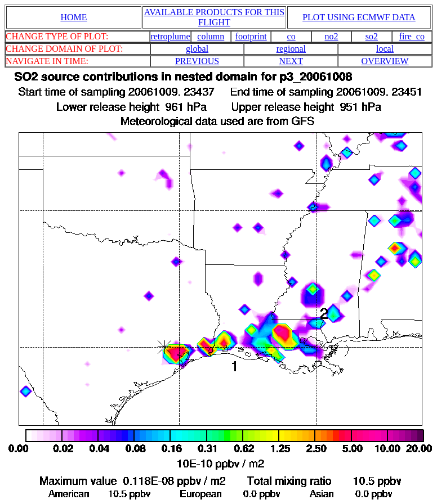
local (385, 49)
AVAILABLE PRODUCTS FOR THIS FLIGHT (214, 17)
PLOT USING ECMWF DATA (359, 17)
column (211, 36)
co (291, 36)
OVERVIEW (385, 61)
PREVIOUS (197, 61)
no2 (332, 36)
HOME (73, 17)
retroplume (170, 36)
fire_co (412, 36)
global (197, 49)
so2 (372, 36)
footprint (251, 36)
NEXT (291, 61)
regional (291, 49)
